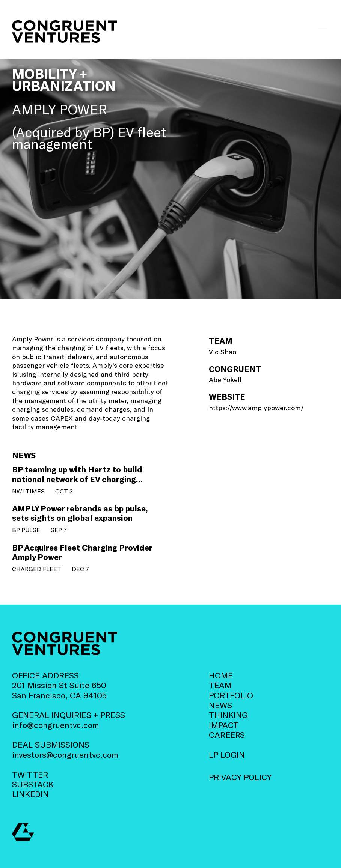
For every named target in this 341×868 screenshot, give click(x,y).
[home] (65, 32)
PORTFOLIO (231, 695)
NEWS (220, 705)
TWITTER (30, 774)
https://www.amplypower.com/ (256, 408)
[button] (321, 24)
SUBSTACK (33, 784)
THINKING (228, 715)
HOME (221, 675)
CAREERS (227, 734)
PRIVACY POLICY (240, 777)
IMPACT (224, 725)
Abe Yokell (225, 379)
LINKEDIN (30, 794)
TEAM (220, 685)
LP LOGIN (227, 754)
